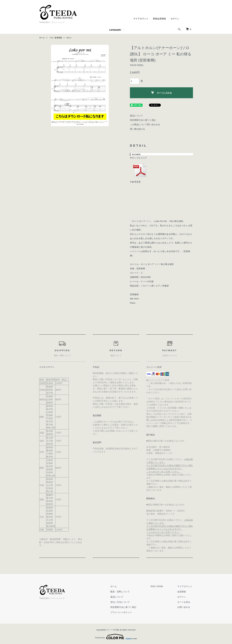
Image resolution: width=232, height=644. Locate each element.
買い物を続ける (137, 129)
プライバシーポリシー (123, 612)
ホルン (69, 38)
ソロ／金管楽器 (56, 38)
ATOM (161, 586)
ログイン (175, 19)
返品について (136, 116)
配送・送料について (122, 592)
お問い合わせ (184, 607)
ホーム (42, 38)
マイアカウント (141, 19)
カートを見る (184, 602)
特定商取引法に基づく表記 (143, 120)
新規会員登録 (159, 19)
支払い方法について (122, 602)
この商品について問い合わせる (145, 124)
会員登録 (182, 592)
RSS (154, 586)
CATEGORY (115, 30)
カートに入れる (161, 93)
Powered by (116, 637)
